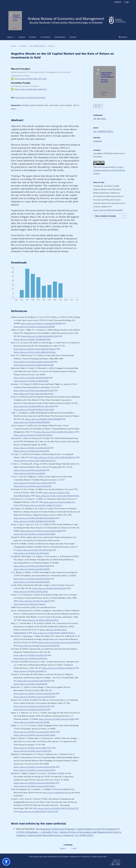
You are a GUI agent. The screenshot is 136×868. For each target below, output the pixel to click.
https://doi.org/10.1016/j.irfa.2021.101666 (57, 719)
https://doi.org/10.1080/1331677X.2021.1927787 (58, 808)
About (10, 37)
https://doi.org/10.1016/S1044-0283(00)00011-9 (54, 633)
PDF (99, 106)
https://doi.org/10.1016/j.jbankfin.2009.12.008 (34, 362)
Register (118, 2)
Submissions (60, 37)
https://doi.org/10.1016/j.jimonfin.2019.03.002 (34, 391)
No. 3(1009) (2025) (37, 46)
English (63, 848)
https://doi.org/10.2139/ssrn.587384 (29, 470)
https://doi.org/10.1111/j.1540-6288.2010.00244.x (35, 349)
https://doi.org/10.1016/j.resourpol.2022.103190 (35, 767)
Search (123, 37)
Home (13, 46)
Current (22, 37)
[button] (6, 862)
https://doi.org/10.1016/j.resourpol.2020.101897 (35, 732)
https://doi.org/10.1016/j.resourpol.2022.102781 (59, 642)
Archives (33, 37)
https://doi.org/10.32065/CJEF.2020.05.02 (40, 620)
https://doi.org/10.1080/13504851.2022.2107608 (34, 518)
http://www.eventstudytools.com (57, 793)
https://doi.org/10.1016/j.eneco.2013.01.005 (33, 483)
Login (127, 2)
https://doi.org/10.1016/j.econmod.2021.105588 (41, 323)
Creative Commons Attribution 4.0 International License (109, 170)
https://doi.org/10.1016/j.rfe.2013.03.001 (34, 550)
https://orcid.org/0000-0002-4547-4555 (31, 79)
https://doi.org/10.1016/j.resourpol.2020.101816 (41, 531)
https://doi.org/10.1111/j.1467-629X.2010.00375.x (54, 457)
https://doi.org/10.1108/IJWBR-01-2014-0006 (34, 406)
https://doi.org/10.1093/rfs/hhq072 (35, 601)
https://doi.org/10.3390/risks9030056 (33, 681)
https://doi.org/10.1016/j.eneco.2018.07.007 (33, 748)
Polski (74, 848)
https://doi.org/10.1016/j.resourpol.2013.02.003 (34, 694)
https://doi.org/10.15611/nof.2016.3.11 (58, 668)
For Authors (45, 37)
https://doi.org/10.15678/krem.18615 (30, 98)
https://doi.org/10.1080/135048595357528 (40, 336)
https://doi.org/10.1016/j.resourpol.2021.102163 (34, 783)
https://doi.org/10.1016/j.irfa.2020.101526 (32, 579)
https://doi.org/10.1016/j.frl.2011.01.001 (49, 588)
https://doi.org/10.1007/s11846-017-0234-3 (43, 505)
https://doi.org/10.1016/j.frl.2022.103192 (31, 378)
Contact (73, 37)
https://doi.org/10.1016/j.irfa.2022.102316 (32, 448)
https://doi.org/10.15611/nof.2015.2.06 (30, 655)
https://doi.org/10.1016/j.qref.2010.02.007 (32, 706)
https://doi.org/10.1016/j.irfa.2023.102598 (32, 566)
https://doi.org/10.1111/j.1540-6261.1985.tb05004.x (57, 496)
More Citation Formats (106, 216)
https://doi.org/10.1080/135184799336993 (43, 419)
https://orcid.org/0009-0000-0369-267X (31, 89)
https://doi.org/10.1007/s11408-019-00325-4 (55, 432)
